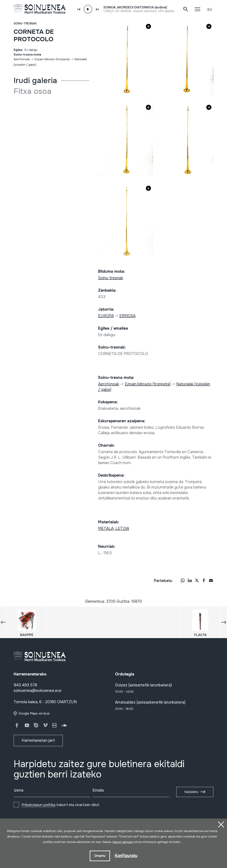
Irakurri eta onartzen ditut (60, 805)
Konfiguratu (126, 856)
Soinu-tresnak (25, 23)
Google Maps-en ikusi (34, 713)
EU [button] (210, 10)
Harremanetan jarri (38, 740)
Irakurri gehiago (123, 842)
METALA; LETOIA (114, 529)
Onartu (100, 856)
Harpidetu (191, 792)
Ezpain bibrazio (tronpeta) (52, 59)
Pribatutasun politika (38, 805)
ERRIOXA (127, 316)
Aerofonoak (22, 59)
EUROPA (106, 316)
